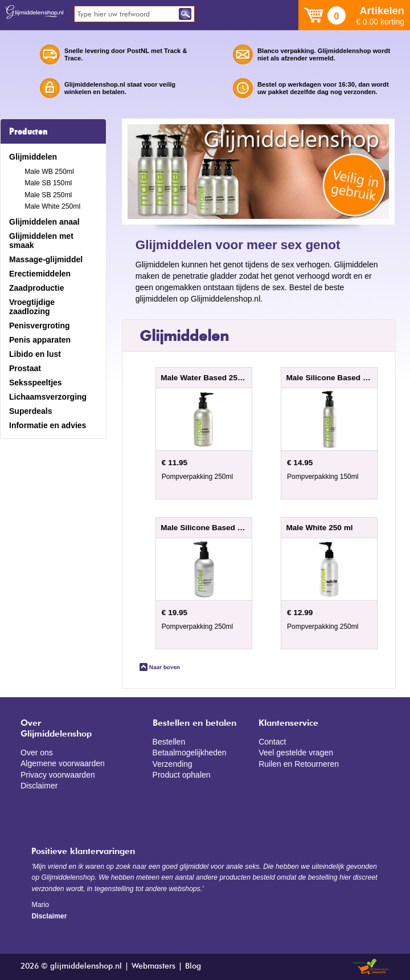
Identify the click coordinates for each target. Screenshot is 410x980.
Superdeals (30, 411)
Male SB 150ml (48, 183)
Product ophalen (182, 775)
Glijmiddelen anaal (44, 222)
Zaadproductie (36, 288)
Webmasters (153, 966)
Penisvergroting (40, 326)
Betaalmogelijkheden (190, 753)
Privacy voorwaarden (58, 775)
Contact (272, 742)
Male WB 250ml (49, 172)
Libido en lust (35, 354)
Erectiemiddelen (40, 274)
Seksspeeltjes (36, 383)
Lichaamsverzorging (48, 397)
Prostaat (25, 368)
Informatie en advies (48, 425)
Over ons (37, 753)
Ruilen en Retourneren (299, 764)
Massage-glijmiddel (46, 259)
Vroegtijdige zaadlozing (32, 307)
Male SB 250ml (48, 195)
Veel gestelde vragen (296, 753)
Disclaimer (39, 786)
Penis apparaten (40, 340)
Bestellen (169, 742)
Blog (193, 966)
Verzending (173, 764)
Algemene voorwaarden (63, 763)
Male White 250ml (52, 206)
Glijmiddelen (33, 157)
